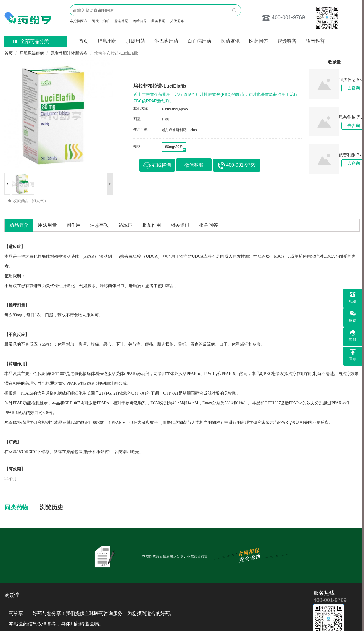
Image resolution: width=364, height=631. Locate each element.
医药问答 (259, 41)
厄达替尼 (121, 21)
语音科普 (315, 41)
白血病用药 (199, 41)
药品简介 (19, 225)
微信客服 (194, 165)
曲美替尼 (158, 21)
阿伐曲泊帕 (101, 21)
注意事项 (99, 225)
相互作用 (152, 225)
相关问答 (208, 225)
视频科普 (287, 41)
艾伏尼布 (177, 21)
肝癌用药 (136, 41)
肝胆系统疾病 (32, 53)
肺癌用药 (107, 41)
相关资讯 (180, 225)
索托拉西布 (78, 21)
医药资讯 (230, 41)
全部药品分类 (31, 41)
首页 (83, 41)
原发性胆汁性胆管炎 (69, 53)
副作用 (73, 225)
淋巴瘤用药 (166, 41)
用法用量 (47, 225)
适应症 (125, 225)
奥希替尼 (140, 21)
